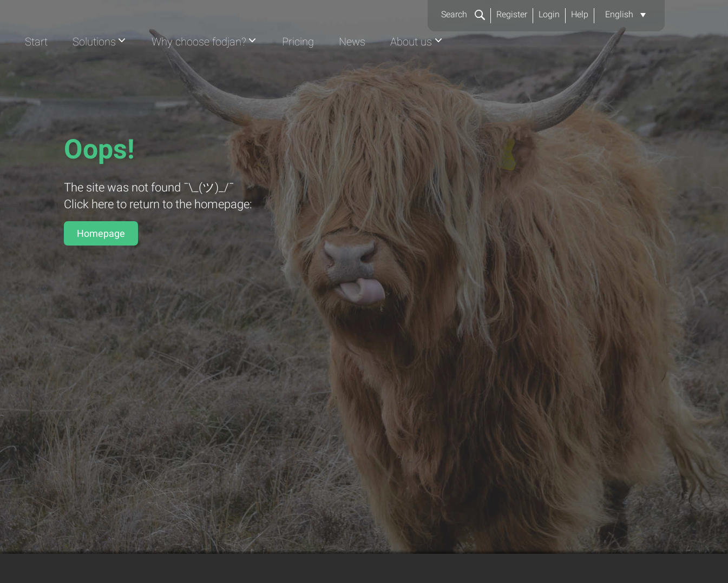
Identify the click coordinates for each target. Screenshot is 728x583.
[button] (625, 15)
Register (512, 14)
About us (627, 68)
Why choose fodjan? (406, 68)
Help (580, 14)
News (565, 68)
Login (549, 14)
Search (463, 14)
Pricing (509, 68)
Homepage (101, 233)
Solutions (296, 68)
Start (236, 68)
